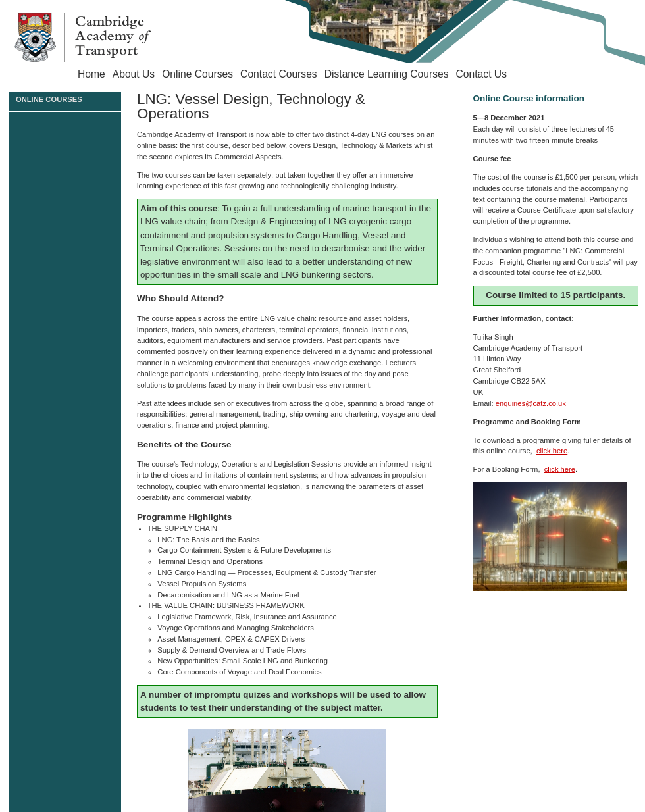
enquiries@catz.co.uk (531, 403)
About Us (134, 74)
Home (91, 74)
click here (552, 451)
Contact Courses (279, 74)
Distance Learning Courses (387, 74)
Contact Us (481, 74)
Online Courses (197, 74)
